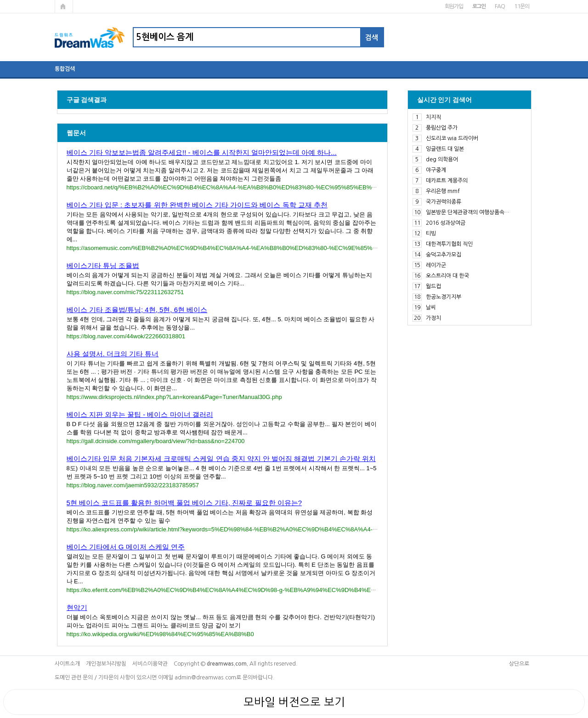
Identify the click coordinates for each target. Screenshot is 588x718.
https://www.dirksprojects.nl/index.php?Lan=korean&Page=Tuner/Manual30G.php (174, 397)
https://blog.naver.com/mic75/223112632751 (125, 292)
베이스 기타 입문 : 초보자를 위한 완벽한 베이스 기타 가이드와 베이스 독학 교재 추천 (197, 205)
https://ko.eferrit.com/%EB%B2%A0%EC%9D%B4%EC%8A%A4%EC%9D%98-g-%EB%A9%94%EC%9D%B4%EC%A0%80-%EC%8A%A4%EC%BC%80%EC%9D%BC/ (294, 590)
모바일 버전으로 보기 (294, 702)
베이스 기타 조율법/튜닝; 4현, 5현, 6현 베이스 (137, 310)
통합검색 (65, 69)
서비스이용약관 (150, 664)
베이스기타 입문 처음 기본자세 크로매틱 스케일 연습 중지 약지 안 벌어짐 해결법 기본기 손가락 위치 (221, 459)
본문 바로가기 (0, 0)
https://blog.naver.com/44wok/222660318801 (126, 336)
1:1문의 (522, 6)
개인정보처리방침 (106, 664)
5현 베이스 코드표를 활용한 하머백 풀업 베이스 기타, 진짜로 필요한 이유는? (184, 503)
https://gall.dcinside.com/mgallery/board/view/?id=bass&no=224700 (156, 441)
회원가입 (454, 6)
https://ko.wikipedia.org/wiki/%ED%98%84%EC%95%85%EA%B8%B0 (160, 634)
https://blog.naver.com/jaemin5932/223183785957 (133, 485)
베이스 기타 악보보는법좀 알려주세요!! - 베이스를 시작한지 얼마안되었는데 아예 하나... (202, 152)
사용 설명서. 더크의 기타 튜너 (113, 354)
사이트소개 (67, 664)
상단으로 (519, 664)
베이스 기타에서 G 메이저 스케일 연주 (126, 547)
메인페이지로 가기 (64, 6)
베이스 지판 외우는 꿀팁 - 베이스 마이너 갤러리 (140, 414)
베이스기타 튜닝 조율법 (103, 265)
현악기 (77, 607)
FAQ (500, 6)
